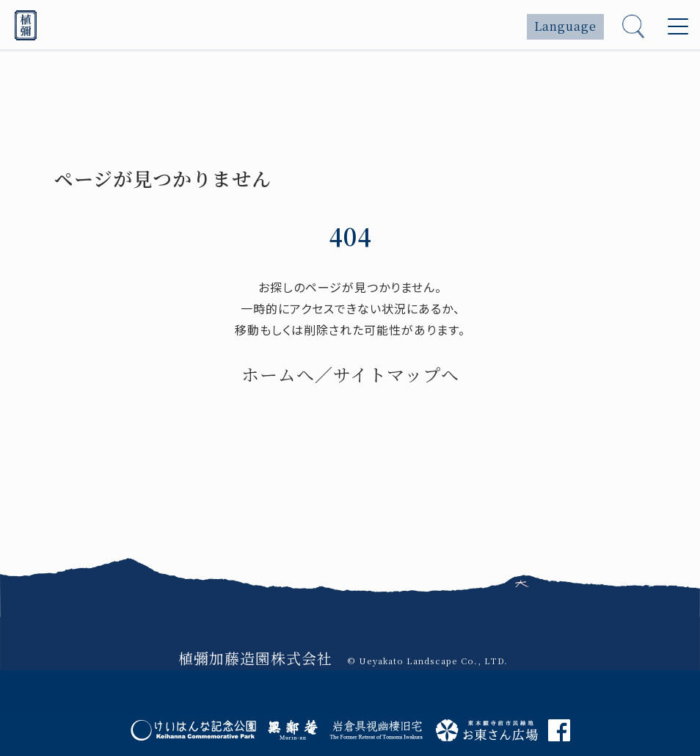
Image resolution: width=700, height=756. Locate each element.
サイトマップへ (396, 374)
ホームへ (278, 374)
